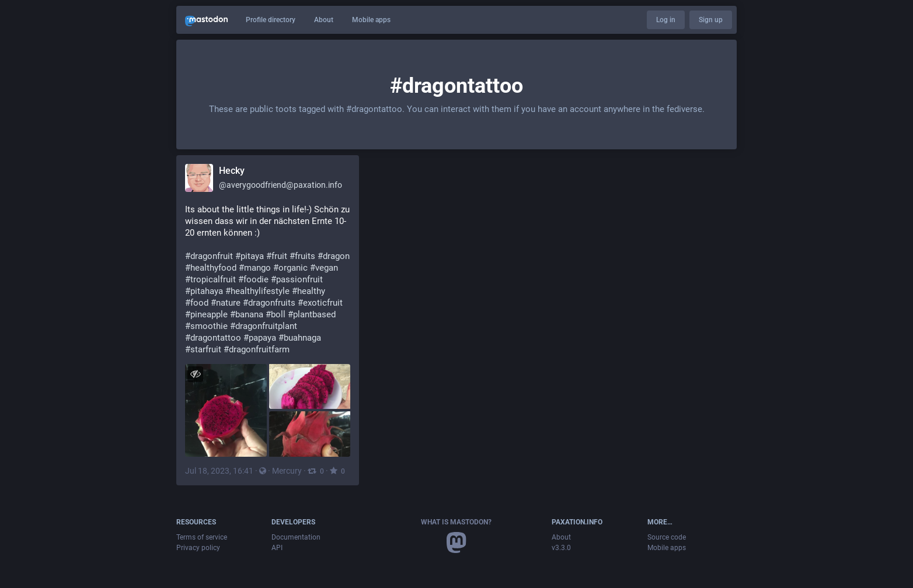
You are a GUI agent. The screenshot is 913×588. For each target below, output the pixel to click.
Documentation (296, 537)
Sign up (711, 20)
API (277, 548)
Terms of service (202, 537)
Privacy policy (198, 548)
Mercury (287, 471)
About (324, 20)
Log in (666, 20)
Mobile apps (371, 20)
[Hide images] (195, 374)
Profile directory (271, 20)
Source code (667, 537)
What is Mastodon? (456, 522)
